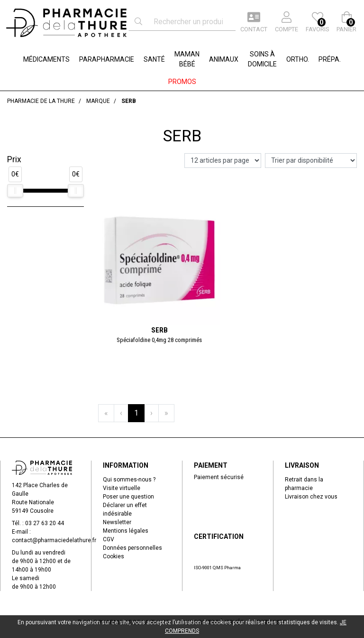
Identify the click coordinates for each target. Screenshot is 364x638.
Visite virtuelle (122, 488)
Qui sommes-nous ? (129, 480)
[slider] (15, 191)
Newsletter (117, 522)
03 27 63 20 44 (45, 523)
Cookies (114, 556)
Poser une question (128, 497)
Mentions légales (126, 531)
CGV (109, 539)
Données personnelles (132, 548)
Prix (14, 159)
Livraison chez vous (311, 497)
